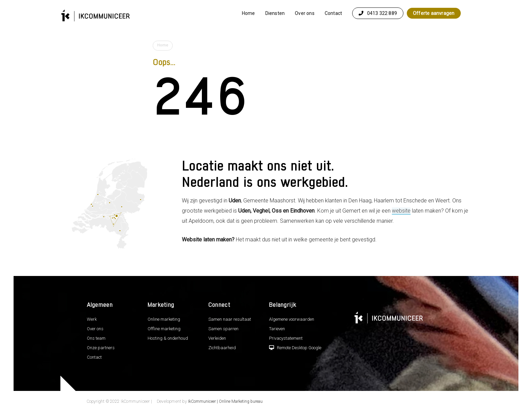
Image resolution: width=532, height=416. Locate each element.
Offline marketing (164, 329)
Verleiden (217, 338)
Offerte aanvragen (434, 13)
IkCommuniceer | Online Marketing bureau (225, 401)
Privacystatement (286, 338)
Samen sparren (223, 329)
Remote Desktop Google (295, 348)
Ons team (96, 338)
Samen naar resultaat (230, 319)
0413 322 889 (378, 13)
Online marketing (164, 319)
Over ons (305, 13)
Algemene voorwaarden (292, 319)
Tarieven (277, 329)
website (401, 211)
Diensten (275, 13)
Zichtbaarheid (222, 348)
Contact (333, 13)
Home (249, 13)
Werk (92, 319)
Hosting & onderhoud (168, 338)
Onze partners (101, 348)
